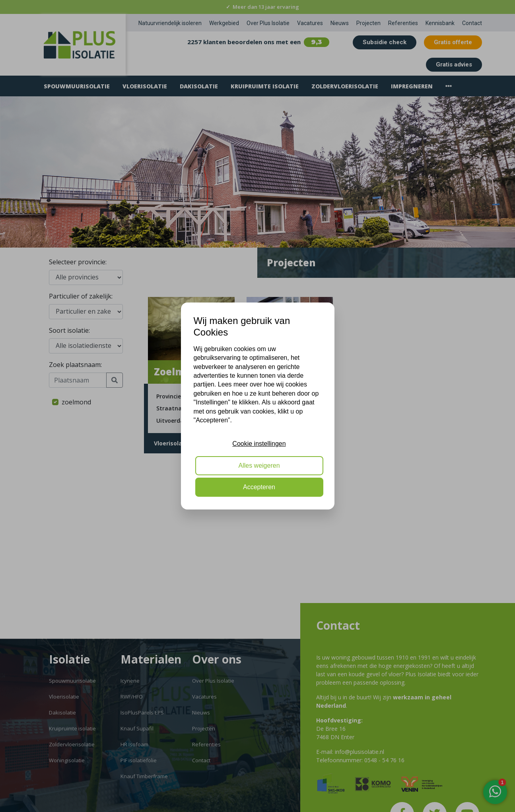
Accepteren (259, 487)
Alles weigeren (259, 466)
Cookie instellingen (259, 444)
